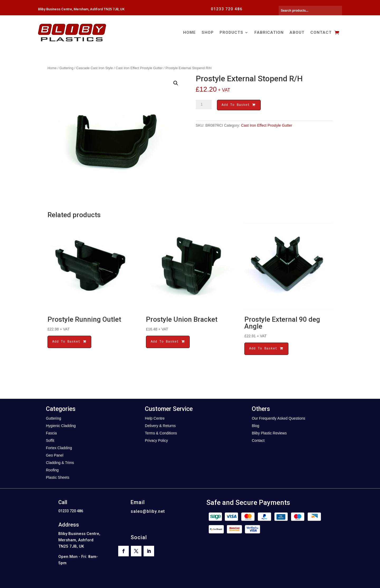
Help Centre (155, 418)
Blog (255, 426)
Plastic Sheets (58, 477)
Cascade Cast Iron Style (95, 68)
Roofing (52, 470)
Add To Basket (239, 105)
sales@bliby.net (148, 511)
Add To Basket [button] (69, 342)
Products (231, 32)
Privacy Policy (156, 440)
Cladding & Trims (60, 463)
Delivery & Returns (160, 426)
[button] (176, 83)
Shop (208, 32)
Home (189, 32)
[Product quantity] (204, 105)
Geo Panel (55, 455)
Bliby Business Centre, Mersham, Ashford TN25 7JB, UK (81, 9)
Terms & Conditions (161, 433)
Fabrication (269, 32)
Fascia (51, 433)
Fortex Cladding (59, 448)
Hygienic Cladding (61, 426)
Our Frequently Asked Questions (278, 418)
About (297, 32)
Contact (321, 32)
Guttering (66, 68)
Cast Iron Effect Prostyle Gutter (139, 68)
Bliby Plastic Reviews (269, 433)
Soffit (50, 440)
